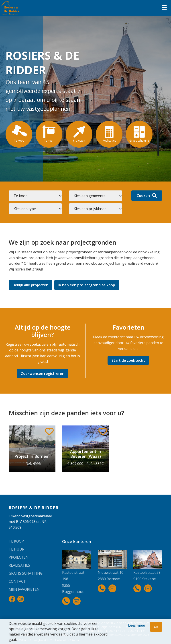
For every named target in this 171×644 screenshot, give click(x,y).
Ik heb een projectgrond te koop (87, 285)
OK (156, 627)
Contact (17, 581)
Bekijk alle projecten (31, 285)
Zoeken (147, 196)
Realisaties (19, 565)
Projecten (19, 557)
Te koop (16, 541)
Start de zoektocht (128, 360)
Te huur (16, 549)
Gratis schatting (26, 573)
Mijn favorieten (24, 589)
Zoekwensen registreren (43, 374)
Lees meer (137, 625)
